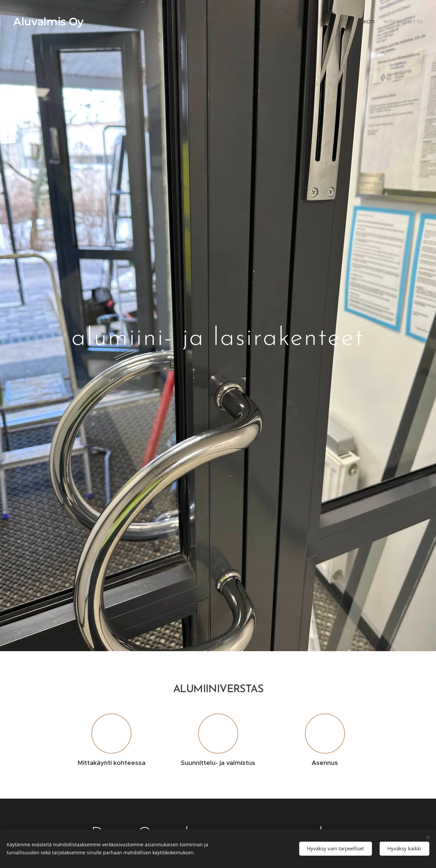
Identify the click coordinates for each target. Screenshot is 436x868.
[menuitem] (371, 22)
